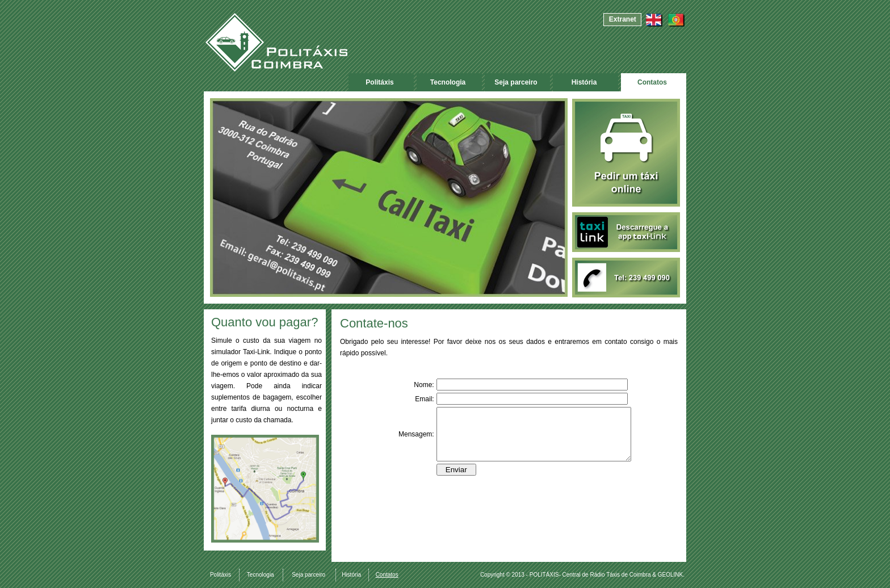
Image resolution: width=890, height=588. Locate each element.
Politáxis (379, 82)
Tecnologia (448, 82)
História (584, 82)
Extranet (623, 19)
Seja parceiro (516, 82)
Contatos (652, 82)
